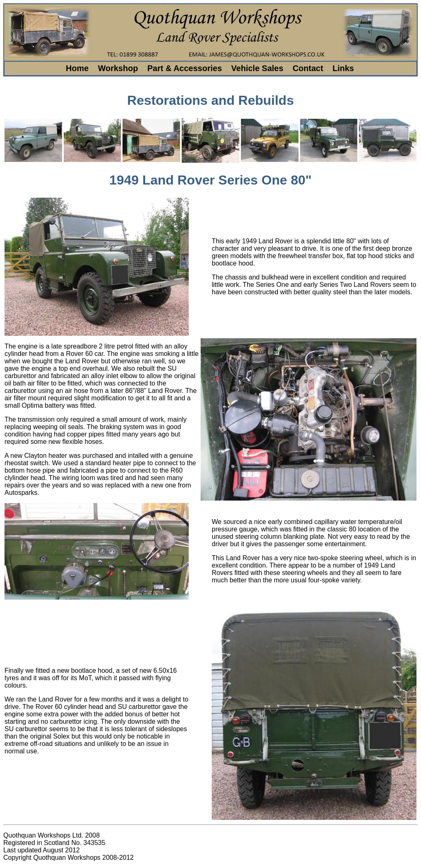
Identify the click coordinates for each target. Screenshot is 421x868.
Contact (308, 68)
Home (77, 68)
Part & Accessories (185, 68)
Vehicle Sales (257, 68)
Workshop (118, 68)
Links (343, 68)
